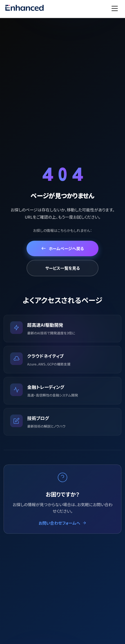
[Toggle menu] (115, 9)
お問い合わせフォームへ (62, 523)
